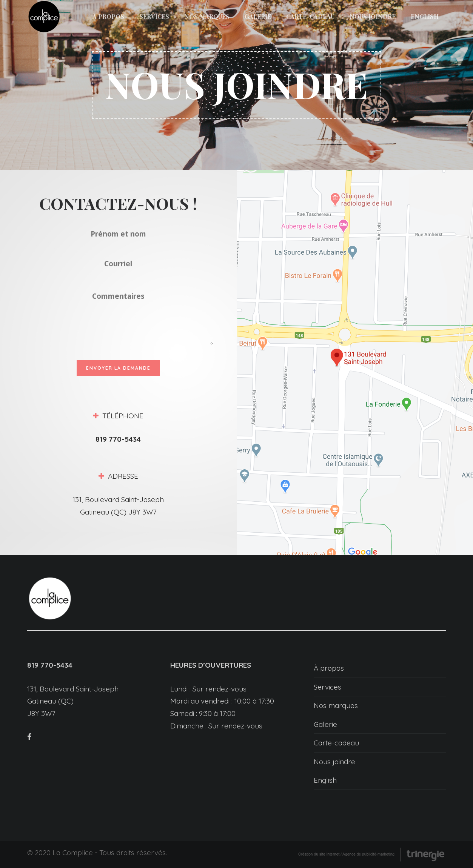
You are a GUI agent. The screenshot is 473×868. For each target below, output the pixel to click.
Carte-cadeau (336, 743)
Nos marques (336, 705)
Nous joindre (334, 762)
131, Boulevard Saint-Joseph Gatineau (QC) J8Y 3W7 (73, 701)
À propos (329, 668)
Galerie (325, 724)
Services (327, 687)
